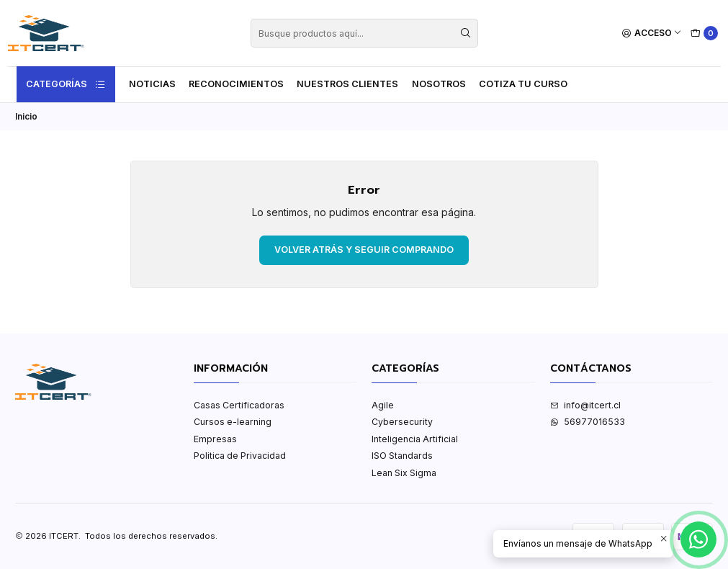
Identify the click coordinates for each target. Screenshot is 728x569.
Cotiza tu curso (523, 84)
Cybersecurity (402, 422)
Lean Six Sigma (404, 473)
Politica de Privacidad (240, 456)
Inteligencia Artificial (415, 439)
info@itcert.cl (585, 405)
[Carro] (705, 33)
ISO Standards (402, 456)
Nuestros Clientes (347, 84)
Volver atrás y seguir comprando (364, 250)
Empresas (215, 439)
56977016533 (588, 422)
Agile (383, 405)
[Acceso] (652, 33)
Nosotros (439, 84)
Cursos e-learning (233, 422)
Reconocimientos (236, 84)
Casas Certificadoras (239, 405)
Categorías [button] (66, 84)
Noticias (152, 84)
